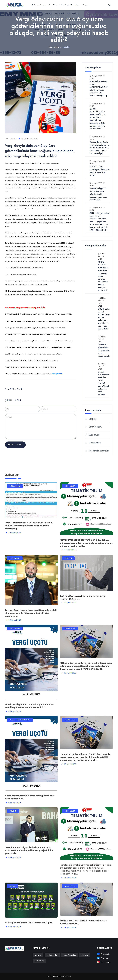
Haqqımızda (87, 5)
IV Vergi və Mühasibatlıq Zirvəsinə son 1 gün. (29, 922)
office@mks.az (57, 374)
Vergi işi (92, 419)
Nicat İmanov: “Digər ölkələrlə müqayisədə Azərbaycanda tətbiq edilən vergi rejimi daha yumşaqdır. (29, 850)
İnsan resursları (46, 5)
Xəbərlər (36, 5)
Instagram (104, 962)
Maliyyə (85, 955)
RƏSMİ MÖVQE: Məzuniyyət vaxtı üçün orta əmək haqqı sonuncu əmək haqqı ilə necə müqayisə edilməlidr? (103, 276)
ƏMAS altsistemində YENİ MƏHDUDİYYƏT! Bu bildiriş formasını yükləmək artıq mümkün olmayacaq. (29, 526)
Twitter (103, 958)
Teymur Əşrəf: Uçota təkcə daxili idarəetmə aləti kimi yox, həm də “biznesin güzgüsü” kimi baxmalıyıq (99, 148)
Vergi (67, 5)
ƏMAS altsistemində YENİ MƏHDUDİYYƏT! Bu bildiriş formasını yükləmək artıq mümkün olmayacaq (99, 88)
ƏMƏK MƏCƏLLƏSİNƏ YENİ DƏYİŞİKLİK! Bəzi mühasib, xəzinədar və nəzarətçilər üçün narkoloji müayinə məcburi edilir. (86, 543)
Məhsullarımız (76, 5)
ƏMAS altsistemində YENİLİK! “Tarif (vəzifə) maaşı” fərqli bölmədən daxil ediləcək (103, 383)
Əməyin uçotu (95, 427)
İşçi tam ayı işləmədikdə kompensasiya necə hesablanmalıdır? (105, 350)
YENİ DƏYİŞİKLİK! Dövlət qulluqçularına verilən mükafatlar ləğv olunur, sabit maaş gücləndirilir (104, 318)
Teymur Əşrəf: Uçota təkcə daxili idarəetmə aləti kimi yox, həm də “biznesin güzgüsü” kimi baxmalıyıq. (31, 613)
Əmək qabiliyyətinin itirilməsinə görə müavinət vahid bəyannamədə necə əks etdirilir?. (30, 706)
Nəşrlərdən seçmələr (99, 451)
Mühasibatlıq (58, 5)
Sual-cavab (94, 435)
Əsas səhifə (54, 47)
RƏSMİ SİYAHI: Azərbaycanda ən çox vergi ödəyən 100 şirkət (99, 171)
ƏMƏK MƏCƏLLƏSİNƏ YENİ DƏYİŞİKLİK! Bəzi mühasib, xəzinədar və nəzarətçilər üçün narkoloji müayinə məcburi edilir (98, 119)
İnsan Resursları (69, 955)
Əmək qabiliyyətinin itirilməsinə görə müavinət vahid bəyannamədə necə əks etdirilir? (98, 194)
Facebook (103, 954)
